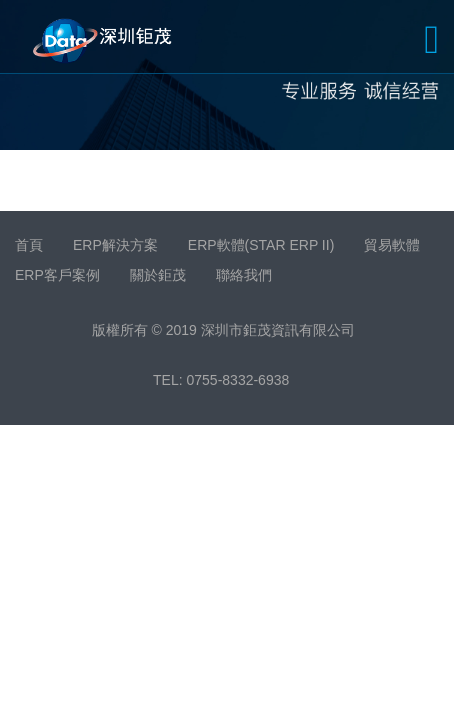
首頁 (29, 245)
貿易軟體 (392, 245)
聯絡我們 (244, 275)
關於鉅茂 (158, 275)
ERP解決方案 (115, 245)
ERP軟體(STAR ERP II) (261, 245)
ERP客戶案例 (57, 275)
